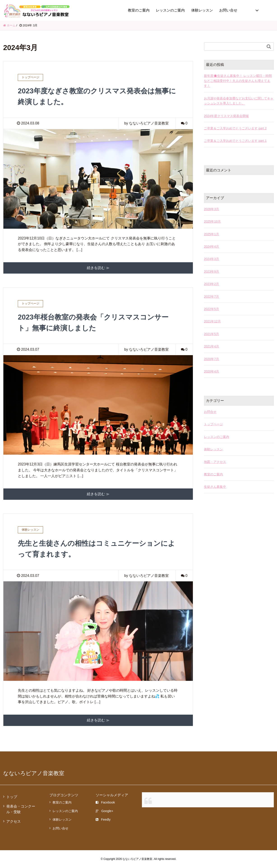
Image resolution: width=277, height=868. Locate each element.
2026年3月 (211, 209)
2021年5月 (211, 334)
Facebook (105, 802)
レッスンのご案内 (170, 10)
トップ (12, 797)
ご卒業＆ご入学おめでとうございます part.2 (235, 128)
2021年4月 (211, 346)
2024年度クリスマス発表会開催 (226, 116)
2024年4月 (211, 246)
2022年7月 (211, 297)
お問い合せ (228, 10)
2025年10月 (212, 221)
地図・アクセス (215, 462)
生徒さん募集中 (215, 487)
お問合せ (210, 412)
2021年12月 (212, 321)
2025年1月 (211, 234)
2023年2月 (211, 284)
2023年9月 (211, 272)
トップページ (213, 424)
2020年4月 (211, 371)
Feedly (103, 820)
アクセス (14, 821)
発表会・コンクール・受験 (21, 809)
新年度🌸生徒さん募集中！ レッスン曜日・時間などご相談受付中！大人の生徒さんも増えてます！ (238, 81)
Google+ (104, 811)
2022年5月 (211, 309)
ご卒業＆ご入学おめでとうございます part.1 (235, 141)
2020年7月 (211, 359)
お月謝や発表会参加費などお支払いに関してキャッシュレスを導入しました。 (239, 101)
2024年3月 (211, 259)
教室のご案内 (139, 10)
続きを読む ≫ (98, 268)
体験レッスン (202, 10)
